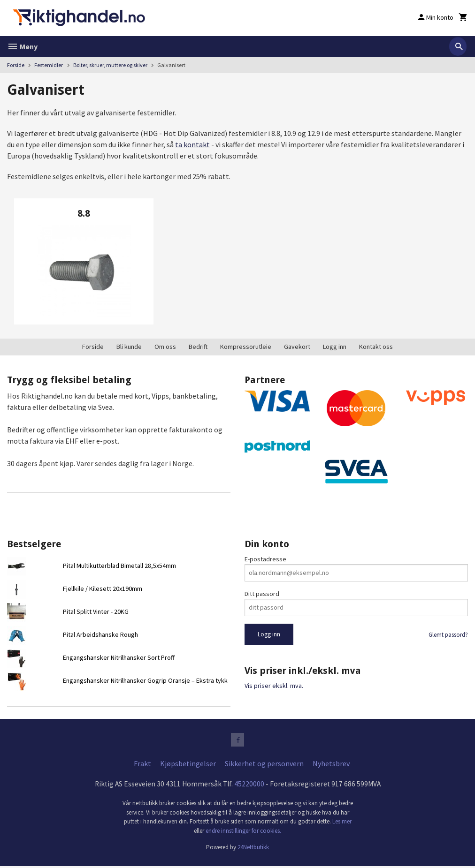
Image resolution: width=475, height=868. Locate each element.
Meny (22, 46)
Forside (16, 65)
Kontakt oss (376, 347)
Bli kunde (129, 347)
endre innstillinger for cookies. (243, 833)
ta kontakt (192, 144)
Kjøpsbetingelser (188, 765)
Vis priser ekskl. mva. (274, 686)
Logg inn (335, 347)
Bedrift (198, 347)
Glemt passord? (448, 635)
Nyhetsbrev (331, 765)
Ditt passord (262, 594)
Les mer (342, 823)
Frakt (142, 765)
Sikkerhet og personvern (264, 765)
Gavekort (297, 347)
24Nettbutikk (253, 849)
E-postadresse (265, 559)
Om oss (165, 347)
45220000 (249, 785)
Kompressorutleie (246, 347)
